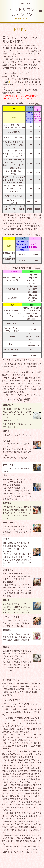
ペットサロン (22, 12)
